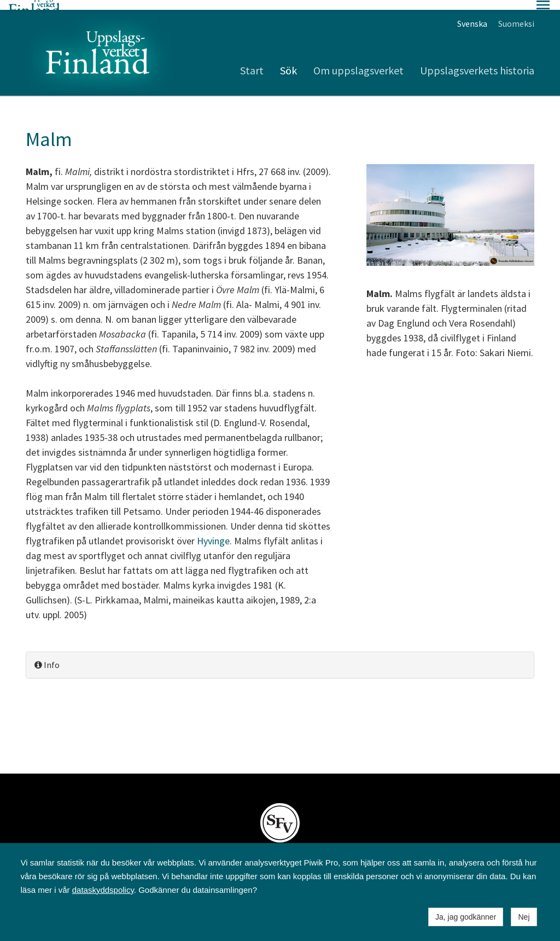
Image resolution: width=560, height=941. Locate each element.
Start (252, 60)
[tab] (280, 655)
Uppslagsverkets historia (477, 60)
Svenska (472, 14)
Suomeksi (516, 14)
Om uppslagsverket (358, 60)
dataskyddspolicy (103, 890)
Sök (288, 60)
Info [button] (47, 655)
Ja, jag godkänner (466, 917)
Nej (524, 917)
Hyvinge (213, 531)
